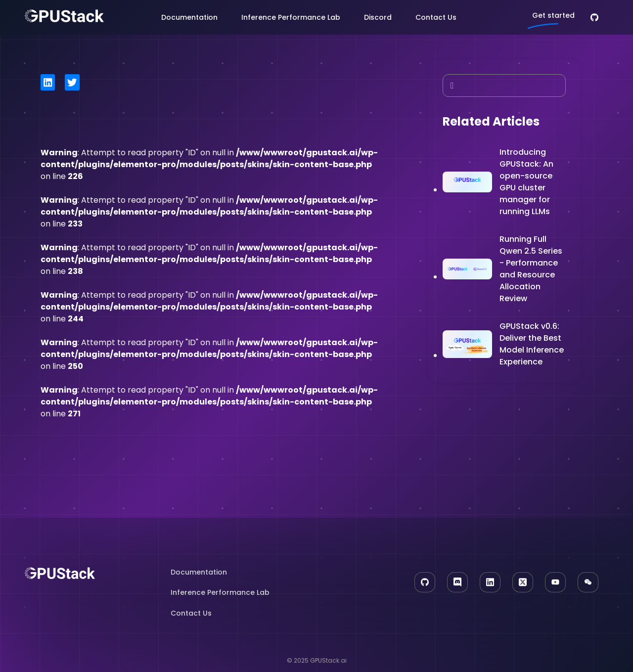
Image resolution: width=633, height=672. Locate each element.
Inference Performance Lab (291, 17)
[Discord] (457, 582)
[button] (48, 82)
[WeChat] (588, 582)
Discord (378, 17)
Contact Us (436, 17)
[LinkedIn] (490, 582)
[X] (523, 582)
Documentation (189, 17)
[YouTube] (555, 582)
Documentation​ (199, 572)
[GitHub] (594, 17)
